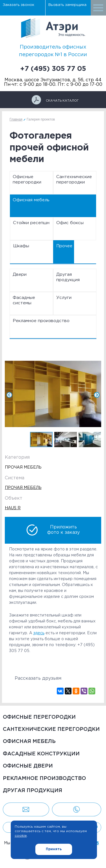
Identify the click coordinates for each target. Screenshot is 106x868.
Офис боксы (70, 223)
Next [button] (90, 395)
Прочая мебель (23, 488)
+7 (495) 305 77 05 (53, 69)
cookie (21, 836)
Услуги (64, 298)
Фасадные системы (24, 300)
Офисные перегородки (27, 180)
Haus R (13, 508)
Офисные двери (28, 766)
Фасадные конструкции (41, 754)
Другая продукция (68, 277)
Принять (54, 849)
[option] (53, 395)
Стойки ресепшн (31, 223)
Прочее (64, 246)
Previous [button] (16, 395)
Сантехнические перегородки (74, 180)
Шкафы (21, 246)
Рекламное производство (41, 321)
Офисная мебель (31, 200)
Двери (20, 275)
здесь (39, 633)
